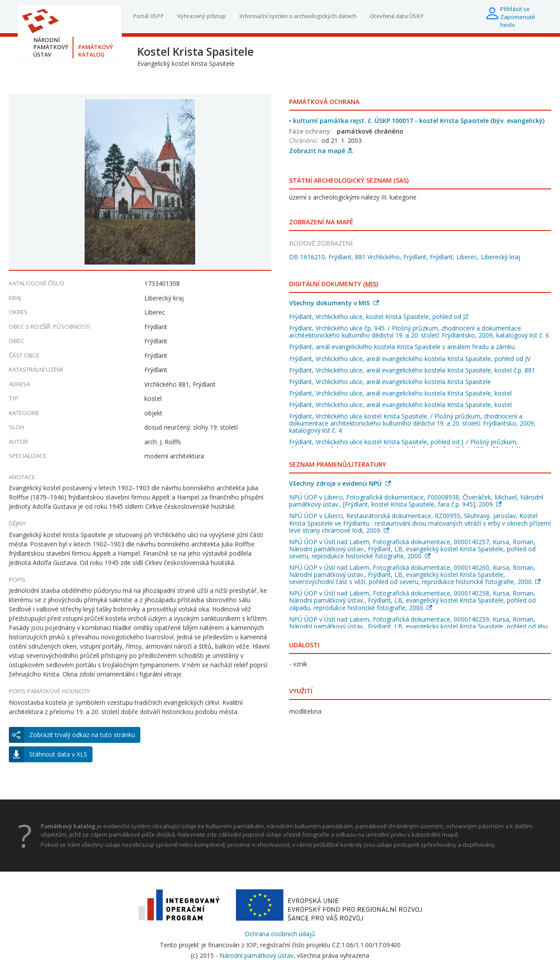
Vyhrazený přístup (201, 16)
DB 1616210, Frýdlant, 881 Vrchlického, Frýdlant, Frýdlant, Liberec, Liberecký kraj (405, 257)
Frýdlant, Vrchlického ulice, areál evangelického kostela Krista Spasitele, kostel (400, 393)
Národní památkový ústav (257, 955)
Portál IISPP (148, 16)
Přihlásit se (515, 9)
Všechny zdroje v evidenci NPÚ (340, 483)
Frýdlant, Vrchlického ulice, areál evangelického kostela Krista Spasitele (390, 382)
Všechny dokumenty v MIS (334, 303)
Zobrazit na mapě (321, 151)
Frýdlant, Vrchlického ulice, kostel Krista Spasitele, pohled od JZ (379, 317)
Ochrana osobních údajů (280, 934)
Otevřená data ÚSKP (397, 16)
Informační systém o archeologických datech (298, 16)
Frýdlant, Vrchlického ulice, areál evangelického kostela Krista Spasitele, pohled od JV (410, 359)
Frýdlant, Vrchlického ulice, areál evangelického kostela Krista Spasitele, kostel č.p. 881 (412, 370)
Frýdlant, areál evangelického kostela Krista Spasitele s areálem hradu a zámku (402, 347)
